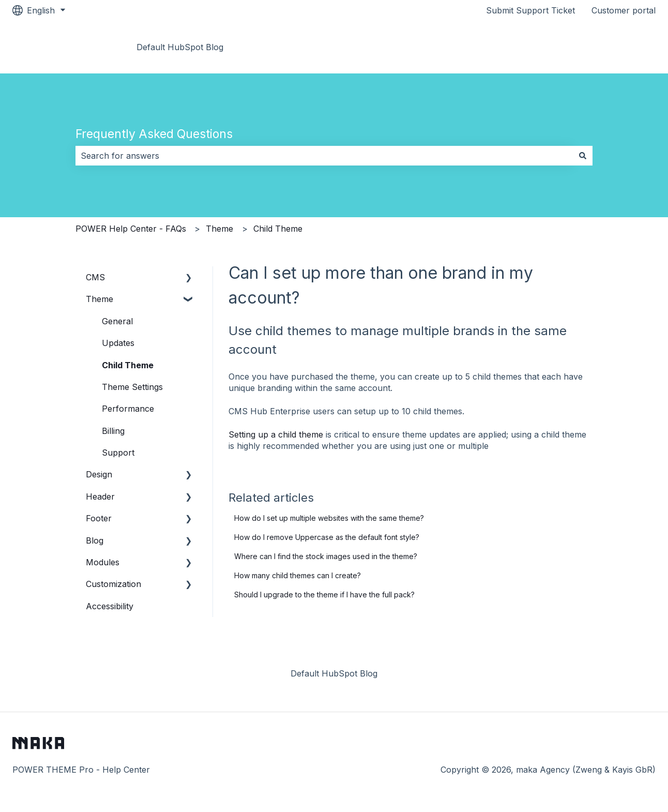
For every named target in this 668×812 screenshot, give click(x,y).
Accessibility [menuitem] (110, 606)
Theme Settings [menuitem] (132, 387)
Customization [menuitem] (113, 584)
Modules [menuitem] (103, 562)
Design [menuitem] (99, 474)
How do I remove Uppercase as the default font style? (327, 537)
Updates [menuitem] (118, 343)
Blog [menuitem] (95, 540)
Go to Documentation (603, 47)
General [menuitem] (117, 321)
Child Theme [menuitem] (128, 365)
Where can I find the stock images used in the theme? (326, 556)
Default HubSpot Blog (180, 47)
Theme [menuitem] (100, 299)
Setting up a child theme (276, 434)
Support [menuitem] (118, 453)
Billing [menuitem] (113, 431)
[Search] (583, 156)
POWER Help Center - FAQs (131, 229)
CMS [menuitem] (95, 277)
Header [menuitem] (100, 497)
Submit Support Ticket (530, 10)
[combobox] (324, 156)
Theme (219, 229)
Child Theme (278, 229)
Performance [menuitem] (128, 409)
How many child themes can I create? (298, 575)
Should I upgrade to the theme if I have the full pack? (324, 595)
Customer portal (624, 10)
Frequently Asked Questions (154, 134)
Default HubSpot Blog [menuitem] (334, 673)
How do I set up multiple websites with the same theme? (329, 518)
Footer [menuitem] (99, 518)
